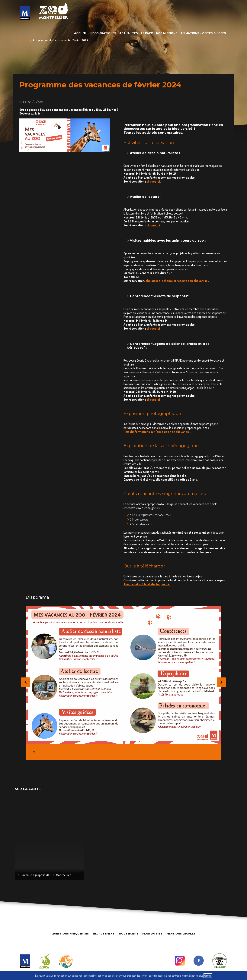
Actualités (129, 33)
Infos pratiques (103, 33)
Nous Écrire (129, 934)
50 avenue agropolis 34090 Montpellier (45, 875)
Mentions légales (181, 934)
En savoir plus (196, 976)
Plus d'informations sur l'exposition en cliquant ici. (157, 432)
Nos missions (167, 33)
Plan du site (152, 934)
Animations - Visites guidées (203, 33)
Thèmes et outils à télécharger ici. (147, 584)
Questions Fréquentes (70, 934)
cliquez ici (153, 225)
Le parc (147, 33)
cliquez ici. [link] (154, 181)
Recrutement (104, 934)
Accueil (80, 33)
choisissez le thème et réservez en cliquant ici (177, 281)
